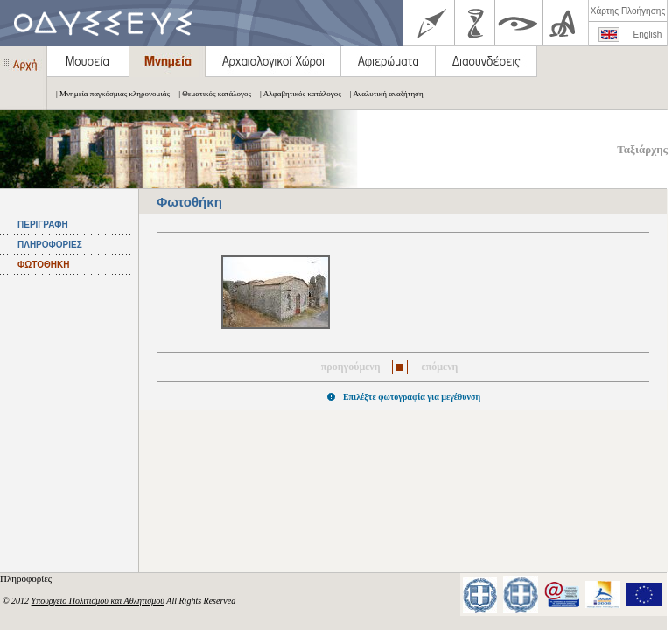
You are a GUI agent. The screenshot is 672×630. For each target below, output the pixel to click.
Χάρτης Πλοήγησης (628, 11)
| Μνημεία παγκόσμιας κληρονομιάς (108, 94)
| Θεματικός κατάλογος (210, 94)
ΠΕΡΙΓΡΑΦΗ (43, 224)
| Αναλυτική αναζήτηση (382, 94)
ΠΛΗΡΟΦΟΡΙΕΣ (50, 245)
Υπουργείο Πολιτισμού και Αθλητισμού (98, 601)
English (648, 35)
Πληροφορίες (27, 578)
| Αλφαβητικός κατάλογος (296, 94)
